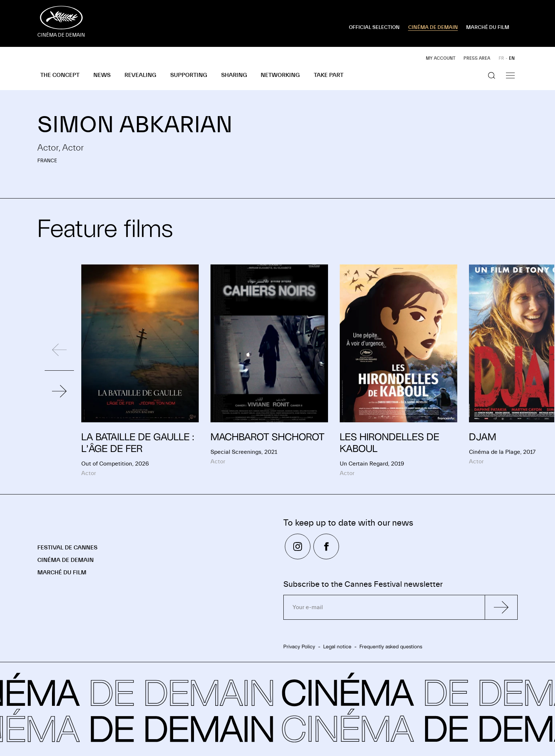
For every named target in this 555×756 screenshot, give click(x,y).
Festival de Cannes (67, 548)
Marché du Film (62, 572)
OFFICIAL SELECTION (374, 27)
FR (501, 58)
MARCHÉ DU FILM (488, 27)
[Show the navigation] (510, 75)
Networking (280, 75)
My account (441, 58)
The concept (60, 75)
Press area (477, 58)
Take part (329, 75)
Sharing (234, 75)
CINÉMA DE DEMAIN (433, 27)
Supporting (189, 75)
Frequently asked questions (391, 646)
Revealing (140, 75)
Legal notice (337, 646)
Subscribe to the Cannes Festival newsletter (363, 584)
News (102, 75)
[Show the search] (492, 75)
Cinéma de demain (66, 560)
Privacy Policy (299, 646)
